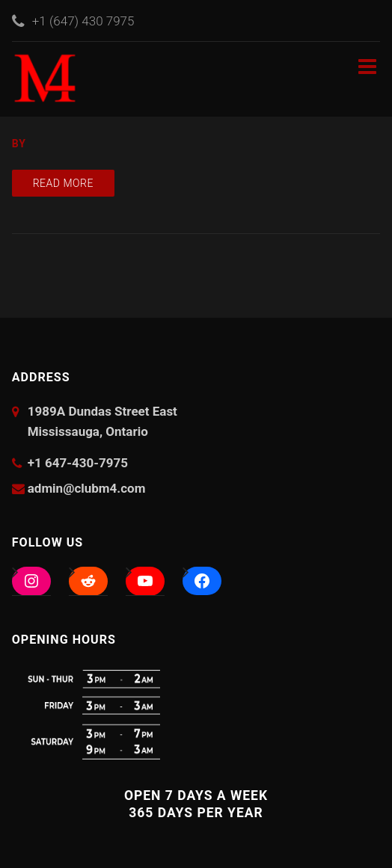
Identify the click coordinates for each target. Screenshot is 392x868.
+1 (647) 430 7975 (83, 21)
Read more (63, 183)
